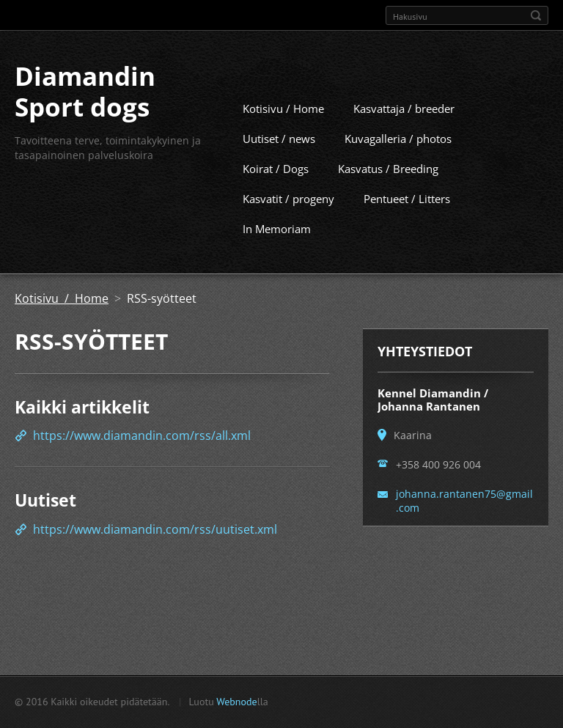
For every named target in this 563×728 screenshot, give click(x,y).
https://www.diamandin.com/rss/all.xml (142, 462)
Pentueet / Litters (407, 225)
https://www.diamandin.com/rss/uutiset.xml (155, 556)
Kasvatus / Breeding (388, 195)
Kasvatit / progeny (288, 225)
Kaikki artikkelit (82, 433)
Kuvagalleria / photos (398, 165)
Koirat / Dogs (276, 195)
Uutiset (45, 526)
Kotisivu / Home (283, 135)
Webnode (236, 708)
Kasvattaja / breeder (404, 135)
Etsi (536, 15)
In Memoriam (277, 255)
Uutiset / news (279, 165)
